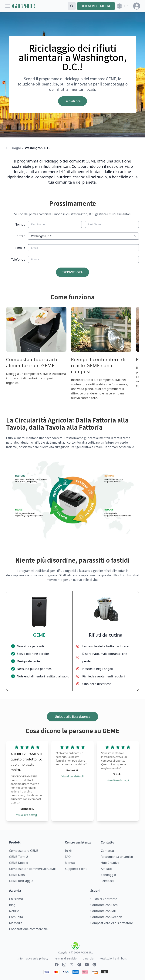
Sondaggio (108, 875)
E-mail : (20, 248)
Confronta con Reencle (106, 917)
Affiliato (106, 869)
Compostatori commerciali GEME (32, 869)
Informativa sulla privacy (33, 958)
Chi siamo (16, 899)
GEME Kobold (19, 863)
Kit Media (16, 923)
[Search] (72, 6)
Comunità (16, 917)
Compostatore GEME (24, 851)
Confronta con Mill (103, 911)
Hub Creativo (110, 863)
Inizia (69, 851)
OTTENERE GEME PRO (96, 6)
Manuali (71, 863)
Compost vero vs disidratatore (112, 923)
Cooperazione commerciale (28, 929)
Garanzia (88, 958)
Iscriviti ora (72, 101)
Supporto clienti (76, 869)
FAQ (68, 857)
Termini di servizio (65, 958)
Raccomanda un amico (117, 857)
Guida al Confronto (104, 899)
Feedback (108, 881)
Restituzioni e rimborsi (113, 958)
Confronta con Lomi (105, 905)
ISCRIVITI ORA (72, 272)
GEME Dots (17, 875)
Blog (12, 905)
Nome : (20, 224)
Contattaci (108, 851)
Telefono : (18, 259)
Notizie (14, 911)
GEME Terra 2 (19, 857)
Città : (21, 236)
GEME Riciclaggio (21, 881)
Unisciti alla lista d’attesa (72, 717)
